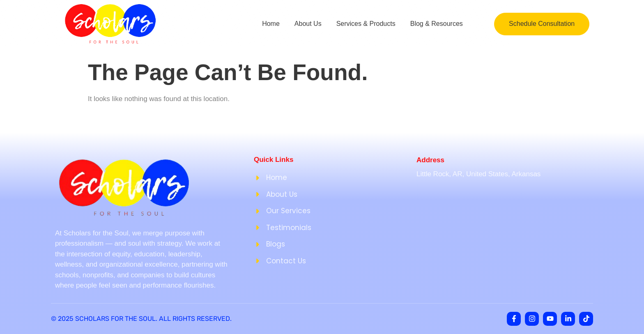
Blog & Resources (437, 24)
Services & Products (366, 24)
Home (271, 24)
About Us (308, 24)
